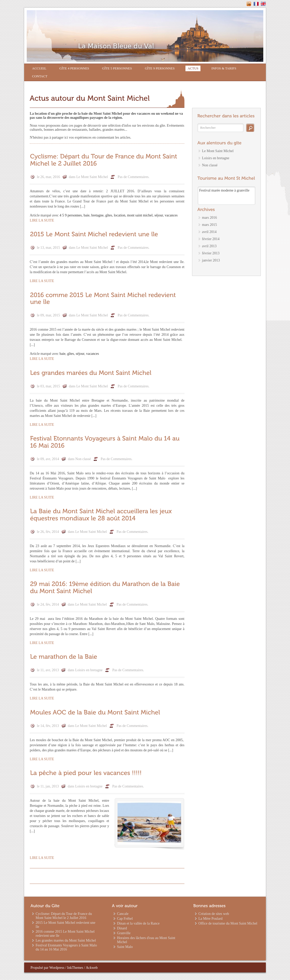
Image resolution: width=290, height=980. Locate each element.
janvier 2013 (211, 260)
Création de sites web (214, 914)
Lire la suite (42, 220)
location (119, 215)
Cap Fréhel (125, 919)
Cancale (123, 914)
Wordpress (57, 968)
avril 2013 (209, 246)
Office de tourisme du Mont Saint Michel (228, 923)
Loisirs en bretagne (89, 670)
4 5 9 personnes (71, 215)
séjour (159, 215)
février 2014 (211, 239)
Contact (40, 76)
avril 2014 (209, 232)
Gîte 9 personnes (160, 68)
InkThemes (75, 968)
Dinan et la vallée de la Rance (138, 923)
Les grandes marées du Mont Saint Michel (66, 940)
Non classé (83, 459)
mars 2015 (209, 225)
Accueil (39, 68)
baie (87, 215)
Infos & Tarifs (224, 68)
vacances (171, 215)
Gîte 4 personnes (74, 68)
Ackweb (92, 968)
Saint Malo (125, 947)
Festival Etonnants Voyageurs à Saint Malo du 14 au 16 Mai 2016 (66, 947)
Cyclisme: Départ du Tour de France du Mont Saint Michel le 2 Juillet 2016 (64, 916)
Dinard (122, 928)
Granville (124, 933)
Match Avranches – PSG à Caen (221, 190)
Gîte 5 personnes (117, 68)
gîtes (109, 215)
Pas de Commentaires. (134, 177)
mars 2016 (209, 218)
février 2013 (211, 253)
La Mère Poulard (211, 919)
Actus (193, 68)
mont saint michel (140, 215)
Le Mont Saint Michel (92, 177)
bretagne (97, 215)
